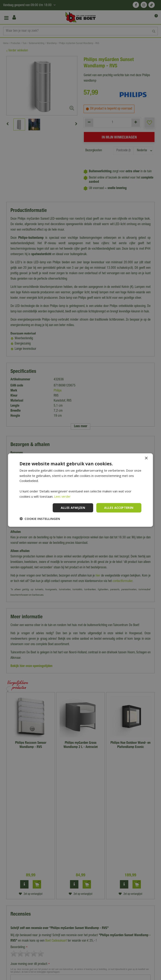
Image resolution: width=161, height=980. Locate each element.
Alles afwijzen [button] (72, 508)
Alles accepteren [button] (118, 508)
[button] (40, 519)
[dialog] (80, 490)
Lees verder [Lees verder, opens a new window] (63, 496)
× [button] (146, 458)
